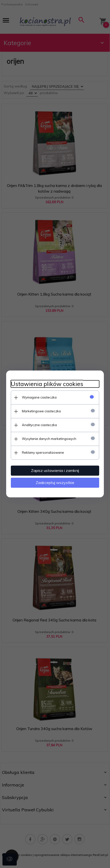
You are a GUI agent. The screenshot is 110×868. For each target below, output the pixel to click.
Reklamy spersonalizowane (43, 452)
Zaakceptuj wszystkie (55, 483)
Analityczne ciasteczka (39, 425)
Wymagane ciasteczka (39, 397)
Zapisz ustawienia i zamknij (55, 470)
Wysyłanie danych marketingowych (49, 439)
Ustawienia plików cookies (47, 384)
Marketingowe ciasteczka (41, 411)
